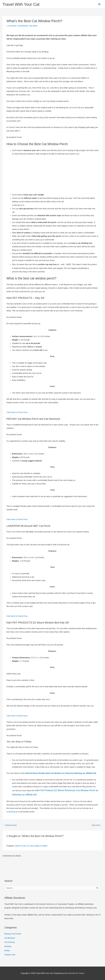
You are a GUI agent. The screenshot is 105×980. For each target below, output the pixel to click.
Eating (7, 950)
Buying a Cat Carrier (13, 934)
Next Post (97, 825)
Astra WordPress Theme (74, 973)
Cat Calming (10, 942)
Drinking (8, 946)
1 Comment (11, 26)
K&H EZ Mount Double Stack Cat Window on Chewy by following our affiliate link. (61, 773)
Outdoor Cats (10, 955)
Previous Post (10, 825)
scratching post (13, 812)
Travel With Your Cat (21, 4)
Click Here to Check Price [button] (17, 412)
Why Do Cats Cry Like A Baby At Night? (31, 846)
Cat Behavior (23, 26)
